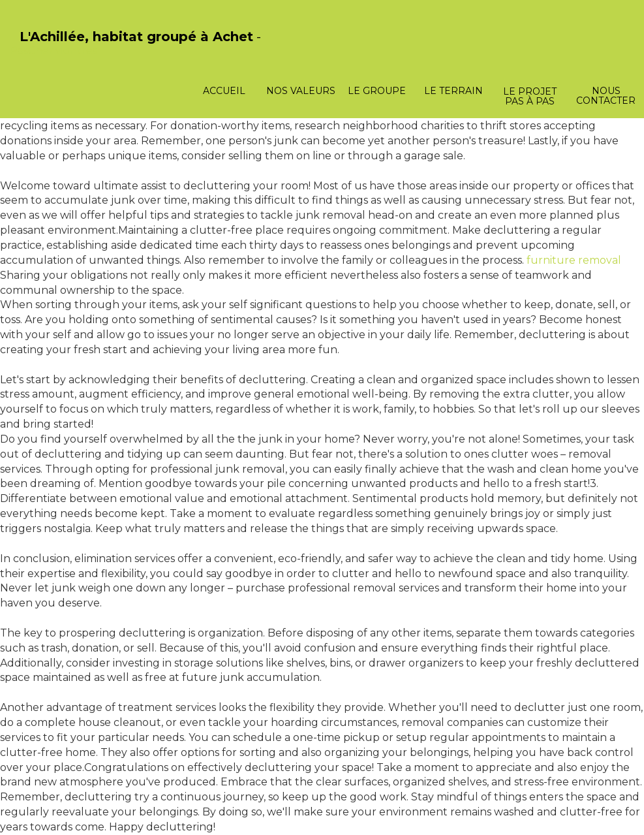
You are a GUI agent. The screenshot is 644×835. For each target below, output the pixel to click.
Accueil (224, 91)
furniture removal (574, 260)
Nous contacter (606, 96)
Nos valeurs (301, 91)
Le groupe (377, 91)
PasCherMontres (54, 51)
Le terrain (453, 91)
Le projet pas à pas (530, 96)
